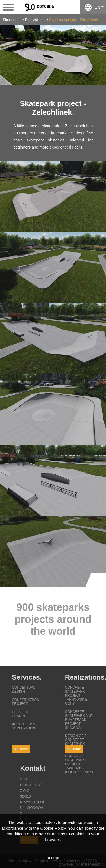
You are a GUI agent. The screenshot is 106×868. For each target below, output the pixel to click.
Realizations (35, 20)
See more (21, 749)
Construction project (26, 702)
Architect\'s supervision (23, 726)
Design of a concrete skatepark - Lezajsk (76, 742)
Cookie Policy (53, 828)
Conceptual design (23, 690)
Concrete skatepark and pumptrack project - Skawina (79, 720)
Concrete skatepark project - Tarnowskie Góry (76, 696)
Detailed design (20, 714)
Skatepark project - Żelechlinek (73, 20)
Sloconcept (12, 20)
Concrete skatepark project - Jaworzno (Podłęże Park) (79, 764)
